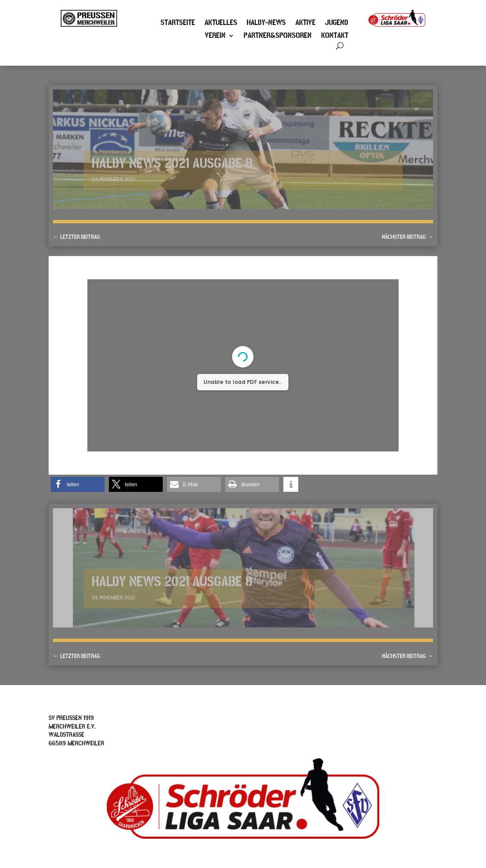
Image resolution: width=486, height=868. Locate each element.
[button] (78, 484)
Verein (215, 37)
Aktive (305, 24)
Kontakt (335, 37)
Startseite (178, 24)
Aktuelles (221, 24)
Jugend (337, 24)
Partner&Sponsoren (278, 37)
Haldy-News (266, 24)
